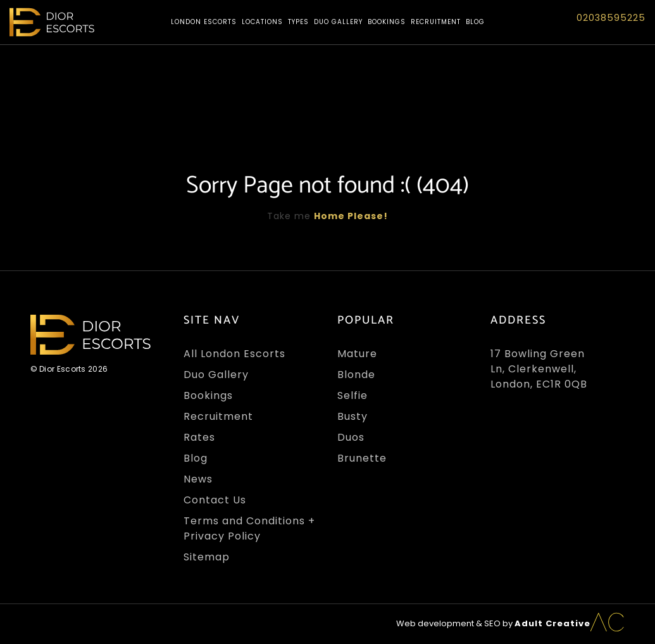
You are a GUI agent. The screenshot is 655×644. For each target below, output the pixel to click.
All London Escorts (234, 354)
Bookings (387, 22)
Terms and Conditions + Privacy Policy (249, 528)
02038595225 (611, 18)
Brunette (362, 458)
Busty (352, 416)
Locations (262, 22)
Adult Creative (552, 623)
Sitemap (207, 557)
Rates (199, 437)
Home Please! (351, 216)
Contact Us (215, 500)
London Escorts (204, 22)
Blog (475, 22)
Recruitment (436, 22)
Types (298, 22)
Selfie (352, 395)
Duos (351, 437)
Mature (357, 354)
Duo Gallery (338, 22)
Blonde (356, 375)
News (198, 479)
